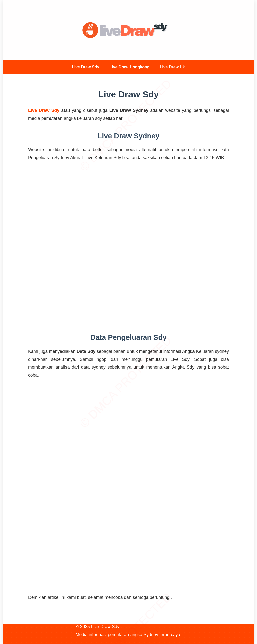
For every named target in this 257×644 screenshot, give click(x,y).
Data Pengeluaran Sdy (128, 337)
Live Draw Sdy (85, 67)
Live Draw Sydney (128, 136)
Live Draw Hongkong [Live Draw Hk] (129, 67)
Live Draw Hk (172, 67)
